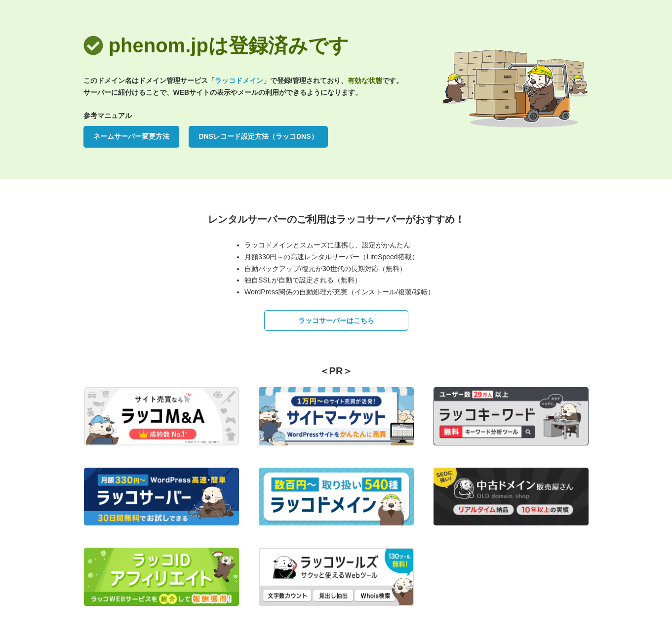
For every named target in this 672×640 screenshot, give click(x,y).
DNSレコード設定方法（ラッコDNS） (258, 136)
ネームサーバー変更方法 (131, 136)
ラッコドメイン (239, 80)
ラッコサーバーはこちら (336, 320)
